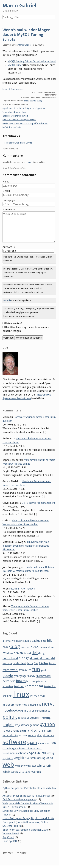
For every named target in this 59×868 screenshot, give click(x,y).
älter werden (34, 772)
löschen (35, 696)
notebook (10, 710)
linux (21, 694)
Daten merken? (14, 323)
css (5, 653)
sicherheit (49, 735)
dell (35, 653)
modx (18, 705)
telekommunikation (14, 753)
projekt (8, 725)
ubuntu (41, 753)
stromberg (9, 749)
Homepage (9, 200)
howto (21, 681)
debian (18, 653)
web (8, 765)
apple (28, 641)
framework (10, 670)
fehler (17, 663)
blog (15, 646)
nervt (48, 704)
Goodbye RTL (10, 841)
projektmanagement (27, 725)
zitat (22, 772)
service (32, 735)
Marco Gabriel (25, 45)
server (23, 735)
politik (10, 717)
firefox (44, 663)
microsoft (8, 705)
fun (36, 669)
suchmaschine (24, 748)
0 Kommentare (16, 89)
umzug (51, 753)
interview (8, 686)
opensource (26, 711)
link (4, 696)
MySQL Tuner (15, 65)
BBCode (7, 300)
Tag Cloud (8, 837)
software (14, 742)
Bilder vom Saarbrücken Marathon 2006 (25, 830)
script (38, 731)
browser (25, 647)
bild (50, 641)
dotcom (45, 658)
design (42, 653)
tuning (40, 101)
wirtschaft (44, 766)
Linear (28, 162)
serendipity (10, 735)
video (49, 758)
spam (32, 743)
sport (48, 743)
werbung (20, 766)
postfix (22, 718)
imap (35, 681)
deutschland (10, 658)
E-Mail (6, 191)
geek (44, 670)
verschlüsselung (36, 758)
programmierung (38, 718)
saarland (26, 730)
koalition (19, 686)
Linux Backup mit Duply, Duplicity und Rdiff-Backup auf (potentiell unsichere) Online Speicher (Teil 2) (28, 822)
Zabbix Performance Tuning (15, 116)
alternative (9, 641)
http (29, 681)
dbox (10, 653)
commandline (46, 647)
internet (43, 681)
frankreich (25, 670)
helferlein (9, 681)
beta (44, 641)
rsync (16, 731)
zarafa (15, 772)
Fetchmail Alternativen (22, 589)
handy (32, 676)
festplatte (27, 663)
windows (31, 766)
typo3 (32, 753)
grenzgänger (20, 676)
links (10, 696)
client (34, 647)
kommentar (34, 686)
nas (39, 705)
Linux (5, 89)
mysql (26, 101)
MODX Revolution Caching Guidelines (19, 120)
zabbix (6, 772)
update (8, 758)
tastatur (37, 749)
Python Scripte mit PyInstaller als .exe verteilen (29, 788)
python (47, 724)
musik (25, 705)
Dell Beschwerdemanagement (38, 503)
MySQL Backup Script (12, 127)
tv (27, 753)
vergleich (20, 758)
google (8, 676)
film (36, 663)
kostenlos (50, 686)
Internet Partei (11, 834)
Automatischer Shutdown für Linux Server (26, 796)
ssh (54, 743)
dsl (53, 658)
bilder (6, 647)
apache (20, 641)
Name (6, 182)
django (24, 658)
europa (7, 663)
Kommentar (9, 210)
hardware (43, 676)
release (7, 731)
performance (43, 711)
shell (39, 735)
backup (36, 641)
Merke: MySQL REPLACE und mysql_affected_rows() (25, 123)
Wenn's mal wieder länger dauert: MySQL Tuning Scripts (26, 35)
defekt (27, 653)
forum (53, 663)
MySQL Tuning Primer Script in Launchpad (32, 61)
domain (35, 658)
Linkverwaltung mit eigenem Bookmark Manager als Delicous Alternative (26, 546)
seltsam (47, 731)
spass (41, 743)
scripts (33, 101)
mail (43, 696)
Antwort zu (9, 247)
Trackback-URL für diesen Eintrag (17, 143)
